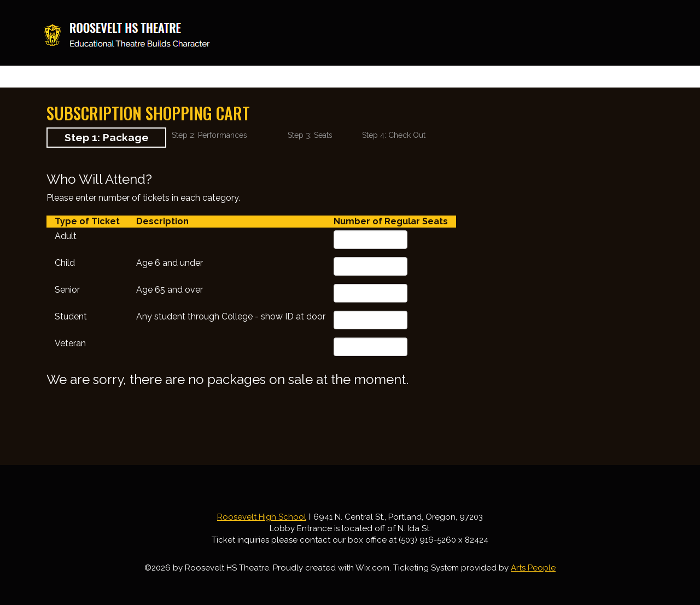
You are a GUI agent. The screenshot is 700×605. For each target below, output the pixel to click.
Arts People (533, 568)
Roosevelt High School (262, 517)
